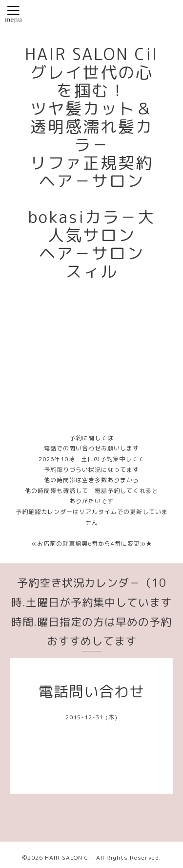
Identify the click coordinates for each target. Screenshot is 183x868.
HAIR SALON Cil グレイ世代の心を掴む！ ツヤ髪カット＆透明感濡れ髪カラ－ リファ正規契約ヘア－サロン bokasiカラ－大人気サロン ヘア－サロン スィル (100, 163)
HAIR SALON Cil (69, 857)
